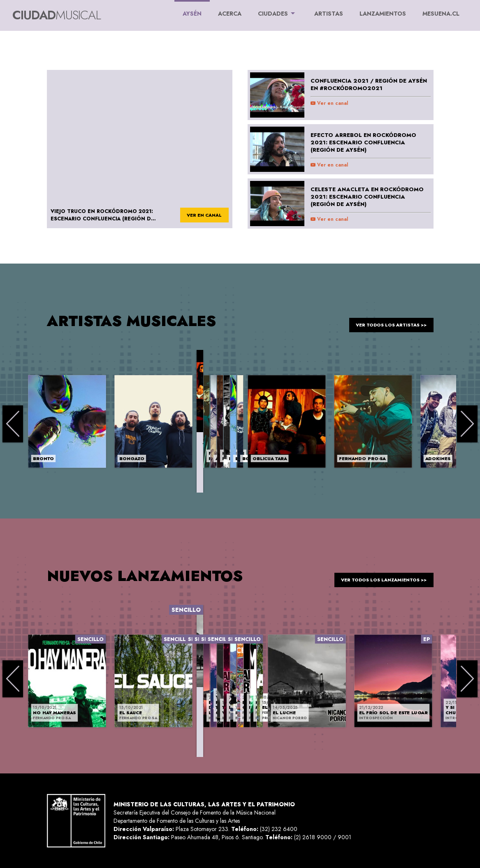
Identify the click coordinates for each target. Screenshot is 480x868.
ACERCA (230, 14)
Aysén (192, 9)
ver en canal (201, 215)
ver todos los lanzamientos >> (377, 576)
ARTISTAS (329, 14)
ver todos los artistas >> (385, 321)
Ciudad (57, 15)
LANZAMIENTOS (383, 14)
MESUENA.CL (441, 14)
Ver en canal (329, 103)
